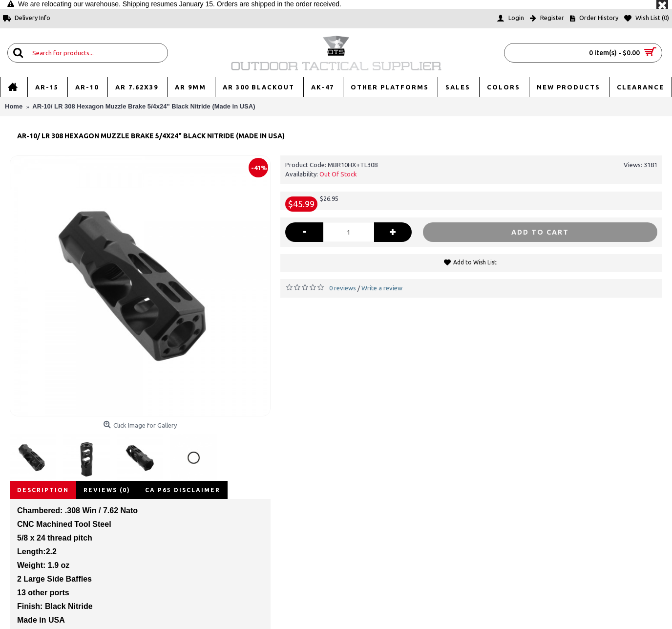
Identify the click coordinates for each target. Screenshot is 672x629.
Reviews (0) (107, 490)
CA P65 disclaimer (183, 490)
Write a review (382, 288)
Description (43, 490)
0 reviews (343, 288)
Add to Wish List (475, 262)
